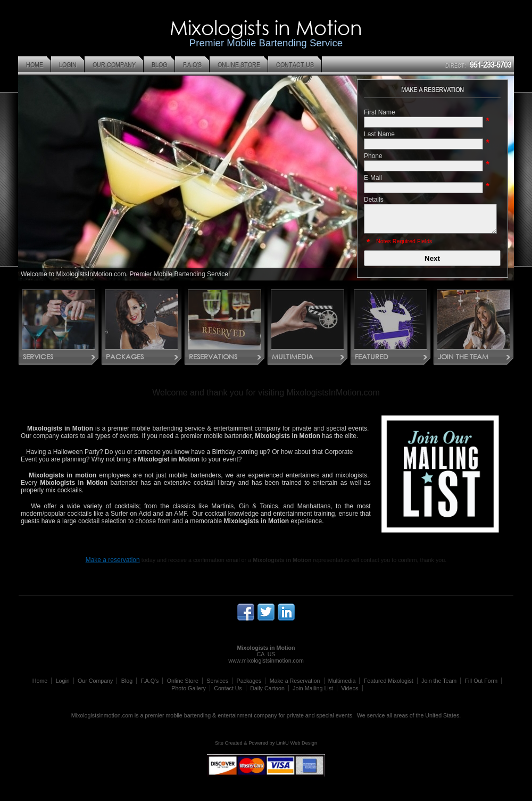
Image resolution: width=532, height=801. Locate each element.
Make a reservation (113, 560)
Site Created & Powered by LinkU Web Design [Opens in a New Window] (266, 743)
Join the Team (439, 681)
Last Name (379, 134)
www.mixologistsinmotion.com (266, 660)
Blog (127, 681)
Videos (350, 688)
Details (374, 200)
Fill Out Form (481, 681)
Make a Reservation (295, 681)
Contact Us (228, 688)
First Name (380, 112)
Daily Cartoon (267, 688)
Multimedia (342, 681)
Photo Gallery (189, 688)
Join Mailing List (313, 688)
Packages (249, 681)
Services (217, 681)
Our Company (95, 681)
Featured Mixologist (389, 681)
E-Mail (373, 178)
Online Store (183, 681)
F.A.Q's (149, 681)
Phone (373, 156)
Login (63, 681)
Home (40, 681)
